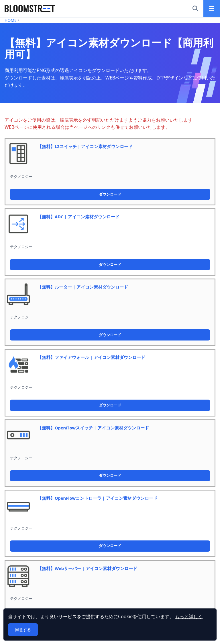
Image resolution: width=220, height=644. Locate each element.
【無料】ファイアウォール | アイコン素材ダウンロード (91, 357)
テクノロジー (21, 176)
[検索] (195, 8)
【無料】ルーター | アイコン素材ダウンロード (83, 287)
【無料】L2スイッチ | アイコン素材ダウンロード (85, 146)
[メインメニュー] (212, 9)
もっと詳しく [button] (189, 616)
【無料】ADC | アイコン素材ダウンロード (78, 217)
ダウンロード (110, 194)
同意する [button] (23, 630)
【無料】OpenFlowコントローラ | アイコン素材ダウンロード (98, 498)
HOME (11, 20)
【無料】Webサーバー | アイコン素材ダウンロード (87, 568)
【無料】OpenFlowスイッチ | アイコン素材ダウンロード (93, 428)
